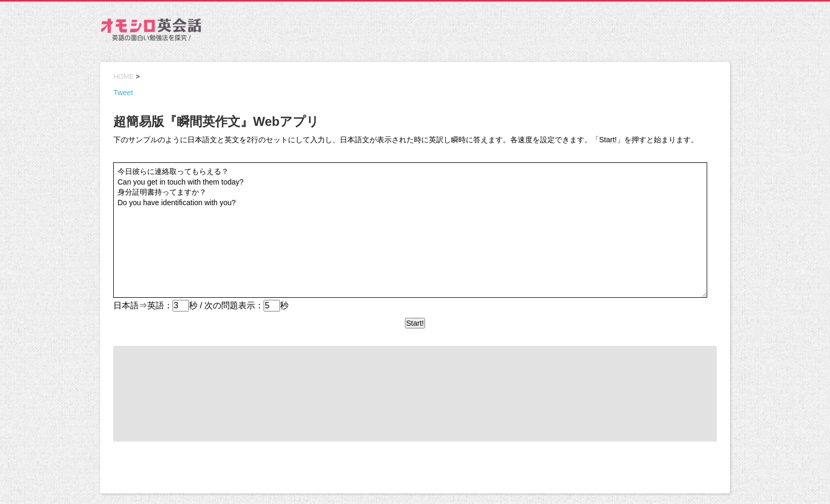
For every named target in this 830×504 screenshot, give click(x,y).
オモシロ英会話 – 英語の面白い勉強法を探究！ (151, 32)
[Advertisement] (537, 31)
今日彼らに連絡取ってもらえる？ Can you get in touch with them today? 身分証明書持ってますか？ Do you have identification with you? (410, 230)
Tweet (123, 93)
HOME (124, 76)
